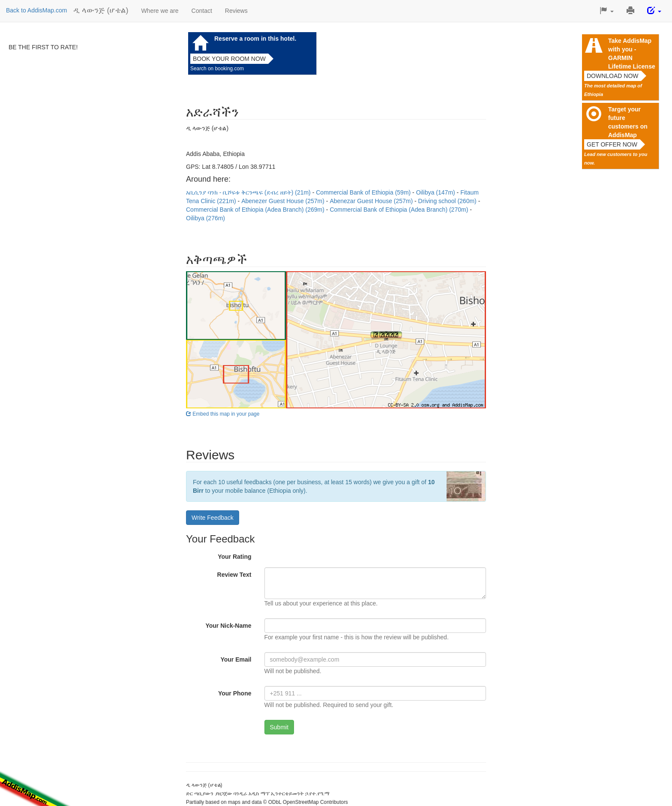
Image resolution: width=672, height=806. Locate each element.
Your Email (236, 659)
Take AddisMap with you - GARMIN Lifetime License (632, 54)
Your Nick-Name (228, 626)
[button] (607, 11)
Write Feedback (213, 518)
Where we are (160, 11)
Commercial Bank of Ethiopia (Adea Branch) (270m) (400, 210)
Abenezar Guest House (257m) (372, 201)
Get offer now (612, 144)
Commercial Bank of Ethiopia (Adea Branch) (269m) (256, 210)
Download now (613, 76)
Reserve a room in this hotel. (255, 39)
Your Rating (234, 557)
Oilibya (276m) (205, 218)
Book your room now (229, 59)
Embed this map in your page (223, 414)
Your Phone (235, 693)
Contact (202, 11)
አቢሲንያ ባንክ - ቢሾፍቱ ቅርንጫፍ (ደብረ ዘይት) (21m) (249, 192)
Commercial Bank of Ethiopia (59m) (364, 192)
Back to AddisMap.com (36, 10)
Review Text (234, 575)
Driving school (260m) (448, 201)
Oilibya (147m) (436, 192)
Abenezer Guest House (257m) (284, 201)
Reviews (236, 11)
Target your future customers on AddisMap (628, 122)
